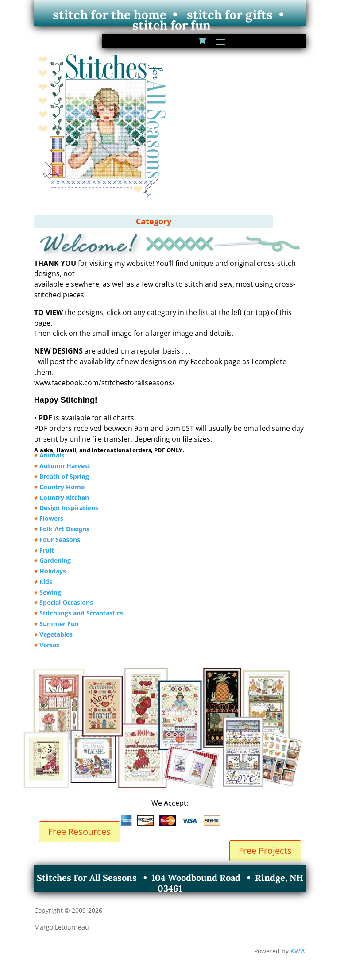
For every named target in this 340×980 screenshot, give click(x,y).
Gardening (55, 560)
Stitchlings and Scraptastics (81, 613)
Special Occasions (66, 602)
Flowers (51, 518)
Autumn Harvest (65, 466)
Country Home (62, 487)
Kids (46, 582)
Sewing (50, 592)
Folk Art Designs (64, 529)
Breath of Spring (64, 476)
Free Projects (265, 851)
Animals (52, 455)
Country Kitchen (64, 498)
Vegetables (56, 634)
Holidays (53, 571)
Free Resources (79, 832)
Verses (49, 645)
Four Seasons (60, 540)
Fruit (47, 550)
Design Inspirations (69, 508)
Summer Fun (59, 624)
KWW (298, 951)
